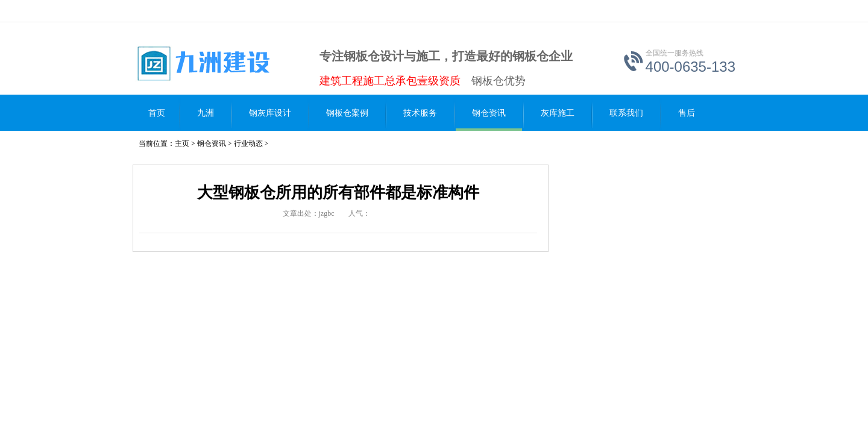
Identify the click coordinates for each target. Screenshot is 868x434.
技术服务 (420, 113)
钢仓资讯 (489, 113)
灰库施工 (558, 113)
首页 (157, 113)
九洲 (206, 113)
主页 (182, 143)
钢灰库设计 (270, 113)
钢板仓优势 (498, 81)
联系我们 (626, 113)
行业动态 (248, 143)
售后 (687, 113)
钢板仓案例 (347, 113)
